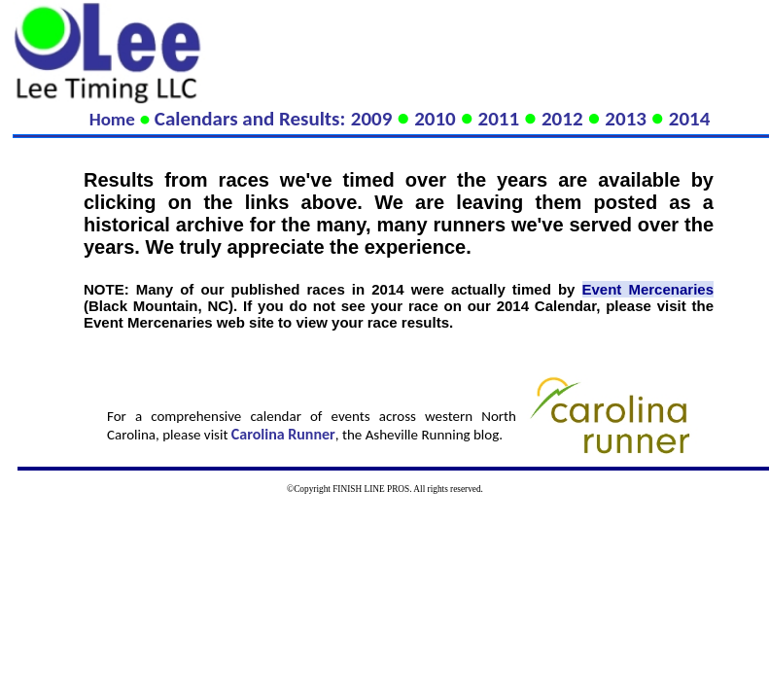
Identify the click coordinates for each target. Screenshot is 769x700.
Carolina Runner (283, 434)
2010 (435, 119)
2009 (372, 119)
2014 (690, 119)
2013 (626, 119)
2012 (562, 119)
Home (112, 119)
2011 (499, 119)
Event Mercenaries (648, 289)
